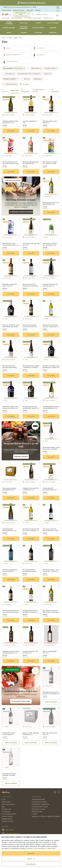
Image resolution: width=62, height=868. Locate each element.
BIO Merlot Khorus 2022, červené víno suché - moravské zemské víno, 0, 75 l (11, 734)
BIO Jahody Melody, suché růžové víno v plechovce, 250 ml (10, 163)
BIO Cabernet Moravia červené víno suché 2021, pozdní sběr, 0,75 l (30, 571)
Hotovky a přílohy (38, 28)
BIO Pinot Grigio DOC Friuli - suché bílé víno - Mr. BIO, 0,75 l (31, 407)
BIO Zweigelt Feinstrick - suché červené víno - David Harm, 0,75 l (51, 449)
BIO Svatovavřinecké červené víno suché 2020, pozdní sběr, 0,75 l (11, 612)
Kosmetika (38, 33)
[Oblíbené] (58, 11)
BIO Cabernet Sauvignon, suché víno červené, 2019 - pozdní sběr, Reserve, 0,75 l (30, 327)
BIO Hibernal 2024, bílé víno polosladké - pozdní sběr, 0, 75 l (31, 612)
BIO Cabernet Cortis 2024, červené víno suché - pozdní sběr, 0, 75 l (51, 530)
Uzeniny (38, 23)
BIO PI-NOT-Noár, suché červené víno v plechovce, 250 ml (11, 245)
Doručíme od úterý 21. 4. (11, 112)
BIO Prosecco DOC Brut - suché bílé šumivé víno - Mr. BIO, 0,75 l (51, 367)
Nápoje (9, 33)
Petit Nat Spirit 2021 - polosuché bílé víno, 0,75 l (9, 530)
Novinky (5, 18)
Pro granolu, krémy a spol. (21, 701)
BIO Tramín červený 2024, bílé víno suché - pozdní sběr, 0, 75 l (31, 530)
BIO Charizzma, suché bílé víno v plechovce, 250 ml (50, 163)
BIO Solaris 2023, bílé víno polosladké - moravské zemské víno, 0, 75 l (9, 775)
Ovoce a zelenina (53, 23)
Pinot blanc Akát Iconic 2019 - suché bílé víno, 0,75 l (51, 285)
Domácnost (53, 33)
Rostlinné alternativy (24, 28)
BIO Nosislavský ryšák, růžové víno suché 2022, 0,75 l (31, 163)
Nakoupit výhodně (21, 456)
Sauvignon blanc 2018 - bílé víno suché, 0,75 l (30, 652)
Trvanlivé (53, 28)
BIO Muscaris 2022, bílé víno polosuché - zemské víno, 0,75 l (51, 327)
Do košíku (11, 131)
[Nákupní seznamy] (58, 7)
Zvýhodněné (17, 18)
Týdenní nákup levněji (33, 18)
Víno (21, 37)
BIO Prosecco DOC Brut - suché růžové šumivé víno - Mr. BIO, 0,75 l (11, 327)
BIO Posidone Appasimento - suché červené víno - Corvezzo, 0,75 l (10, 571)
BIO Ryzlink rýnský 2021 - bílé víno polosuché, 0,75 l (51, 203)
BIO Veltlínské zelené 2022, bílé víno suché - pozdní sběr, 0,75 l (51, 612)
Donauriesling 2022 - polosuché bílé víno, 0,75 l (50, 489)
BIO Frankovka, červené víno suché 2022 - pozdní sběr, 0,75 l (51, 693)
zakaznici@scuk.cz (10, 833)
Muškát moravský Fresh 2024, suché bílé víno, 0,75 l (11, 122)
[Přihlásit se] (58, 15)
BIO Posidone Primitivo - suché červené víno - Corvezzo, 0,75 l (51, 571)
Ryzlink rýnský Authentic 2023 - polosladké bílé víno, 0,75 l (51, 407)
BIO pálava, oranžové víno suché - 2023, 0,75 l (10, 285)
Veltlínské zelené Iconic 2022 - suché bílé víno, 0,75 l (31, 489)
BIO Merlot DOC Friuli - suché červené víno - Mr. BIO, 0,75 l (10, 407)
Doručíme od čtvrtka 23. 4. (11, 643)
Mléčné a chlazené (9, 28)
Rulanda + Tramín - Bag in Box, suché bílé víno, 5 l (31, 734)
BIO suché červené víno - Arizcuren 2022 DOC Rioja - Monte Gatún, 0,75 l (10, 367)
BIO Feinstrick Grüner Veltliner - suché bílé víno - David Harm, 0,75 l (31, 367)
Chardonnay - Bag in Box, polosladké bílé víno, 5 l (9, 489)
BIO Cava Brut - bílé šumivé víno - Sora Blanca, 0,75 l (50, 244)
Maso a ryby (24, 23)
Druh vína (38, 79)
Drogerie (24, 33)
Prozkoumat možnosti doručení (21, 212)
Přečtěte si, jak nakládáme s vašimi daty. (41, 848)
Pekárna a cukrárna (9, 23)
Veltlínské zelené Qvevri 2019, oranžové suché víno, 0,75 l (11, 652)
